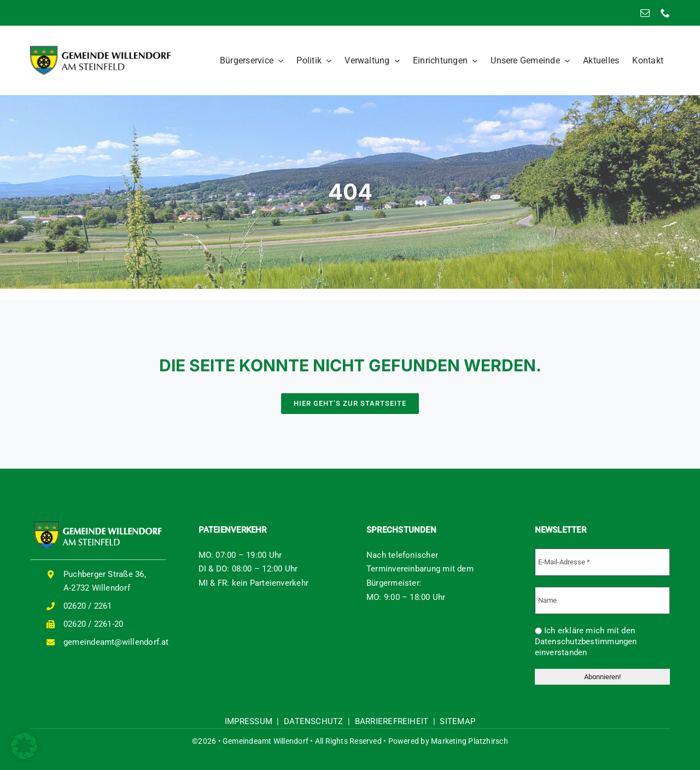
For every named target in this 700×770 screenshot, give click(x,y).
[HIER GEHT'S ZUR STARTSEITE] (350, 404)
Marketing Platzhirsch (469, 741)
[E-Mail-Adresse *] (603, 562)
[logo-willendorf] (100, 50)
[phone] (665, 13)
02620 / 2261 (88, 606)
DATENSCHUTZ (313, 721)
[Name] (603, 600)
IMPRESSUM (249, 721)
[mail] (645, 13)
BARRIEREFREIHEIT (392, 721)
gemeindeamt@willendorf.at (116, 642)
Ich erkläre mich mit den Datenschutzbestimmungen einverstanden (586, 641)
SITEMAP (457, 721)
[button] (24, 746)
